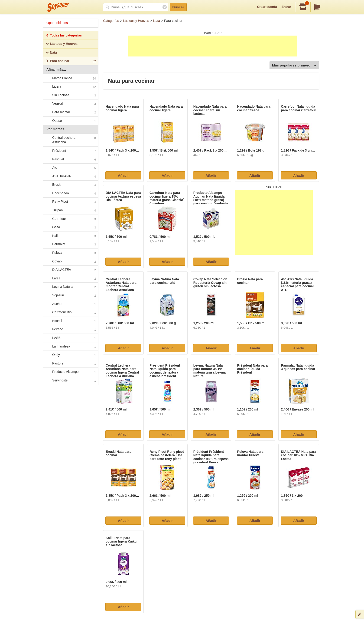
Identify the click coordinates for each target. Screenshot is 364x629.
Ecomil (70, 321)
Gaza (70, 228)
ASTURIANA (70, 176)
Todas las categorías (64, 36)
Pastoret (70, 364)
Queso (70, 121)
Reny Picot (70, 202)
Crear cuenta (267, 7)
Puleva (70, 253)
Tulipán (70, 210)
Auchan (70, 304)
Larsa (70, 278)
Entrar (286, 7)
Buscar (178, 7)
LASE (70, 338)
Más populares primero (294, 65)
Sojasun (70, 295)
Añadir (123, 175)
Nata (157, 21)
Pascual (70, 159)
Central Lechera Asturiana (70, 140)
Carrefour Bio (70, 312)
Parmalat (70, 245)
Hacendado (70, 193)
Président (70, 151)
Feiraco (70, 330)
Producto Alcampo (70, 372)
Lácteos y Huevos (136, 21)
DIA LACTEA (70, 270)
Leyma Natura (70, 287)
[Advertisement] (213, 46)
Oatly (70, 355)
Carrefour (70, 219)
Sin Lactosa (70, 95)
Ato (70, 168)
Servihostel (70, 381)
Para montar (70, 112)
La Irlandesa (70, 347)
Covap (70, 262)
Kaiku (70, 236)
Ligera (70, 87)
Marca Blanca (70, 78)
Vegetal (70, 104)
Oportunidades (57, 23)
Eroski (70, 185)
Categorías (111, 21)
